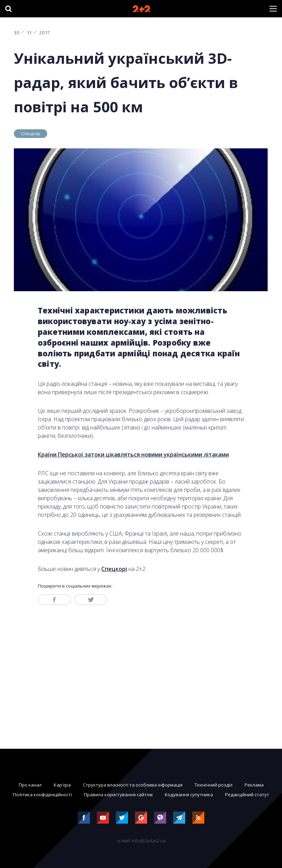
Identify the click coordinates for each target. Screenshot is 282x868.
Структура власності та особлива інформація (133, 785)
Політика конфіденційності (42, 795)
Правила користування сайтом (118, 795)
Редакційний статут (247, 795)
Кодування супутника (189, 795)
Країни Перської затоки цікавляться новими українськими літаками (133, 454)
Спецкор (31, 133)
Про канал (30, 785)
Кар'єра (62, 785)
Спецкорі (114, 569)
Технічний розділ (213, 785)
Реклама (254, 785)
